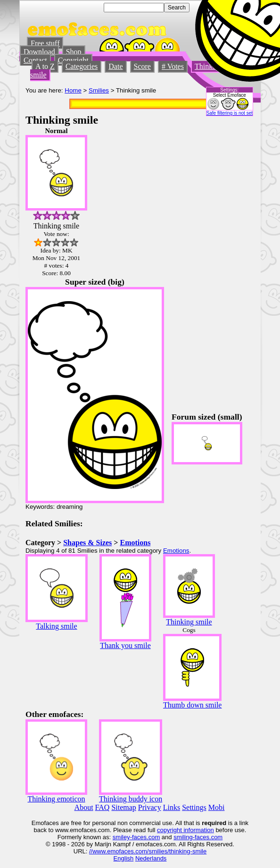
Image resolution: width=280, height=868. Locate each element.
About (84, 807)
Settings (194, 807)
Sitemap (124, 807)
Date (115, 66)
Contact (35, 60)
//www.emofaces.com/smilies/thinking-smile (148, 851)
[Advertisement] (226, 269)
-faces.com (145, 837)
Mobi (217, 807)
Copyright (73, 60)
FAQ (103, 807)
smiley (121, 837)
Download (39, 52)
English (124, 858)
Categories (82, 66)
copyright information (185, 830)
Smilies (99, 90)
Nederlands (151, 858)
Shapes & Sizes (87, 543)
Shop (74, 52)
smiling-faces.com (198, 837)
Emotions (135, 543)
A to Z (45, 66)
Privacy (150, 807)
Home (73, 90)
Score (142, 66)
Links (172, 807)
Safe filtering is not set (230, 113)
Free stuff (45, 43)
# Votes (173, 66)
